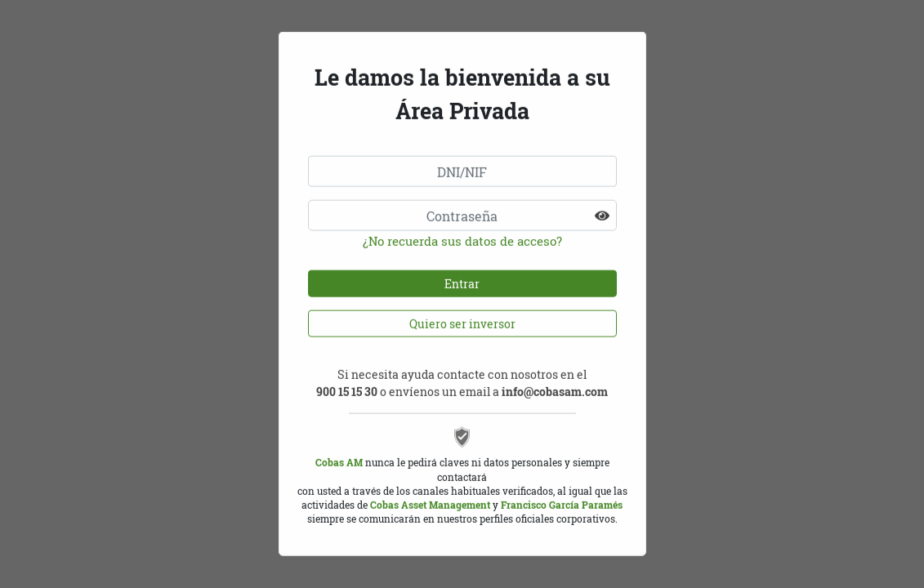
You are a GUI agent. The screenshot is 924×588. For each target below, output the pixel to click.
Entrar (462, 276)
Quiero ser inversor (462, 316)
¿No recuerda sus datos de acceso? (462, 233)
